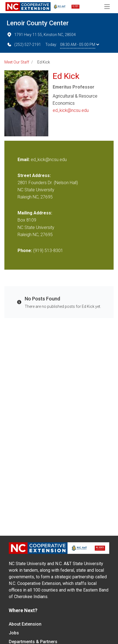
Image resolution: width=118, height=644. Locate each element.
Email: (24, 160)
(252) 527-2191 (24, 45)
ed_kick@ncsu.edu (71, 110)
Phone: (25, 251)
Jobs (14, 633)
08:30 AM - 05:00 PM (80, 45)
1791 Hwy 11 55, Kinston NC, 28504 (41, 35)
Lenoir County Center (38, 23)
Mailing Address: (35, 213)
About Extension (25, 624)
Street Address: (34, 175)
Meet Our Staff (17, 62)
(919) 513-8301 (48, 251)
